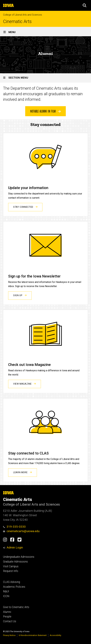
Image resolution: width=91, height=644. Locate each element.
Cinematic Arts (17, 22)
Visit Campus (11, 566)
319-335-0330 (14, 527)
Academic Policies (14, 587)
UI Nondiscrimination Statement (33, 635)
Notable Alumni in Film (45, 111)
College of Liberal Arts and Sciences (23, 15)
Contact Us (10, 621)
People (7, 617)
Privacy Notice (9, 635)
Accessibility (55, 635)
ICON (6, 596)
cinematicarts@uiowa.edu (21, 531)
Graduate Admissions (15, 562)
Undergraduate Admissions (19, 557)
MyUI (6, 591)
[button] (85, 5)
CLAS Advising (12, 582)
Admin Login (15, 547)
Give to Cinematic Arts (16, 607)
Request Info (11, 571)
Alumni (7, 612)
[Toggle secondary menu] (45, 78)
